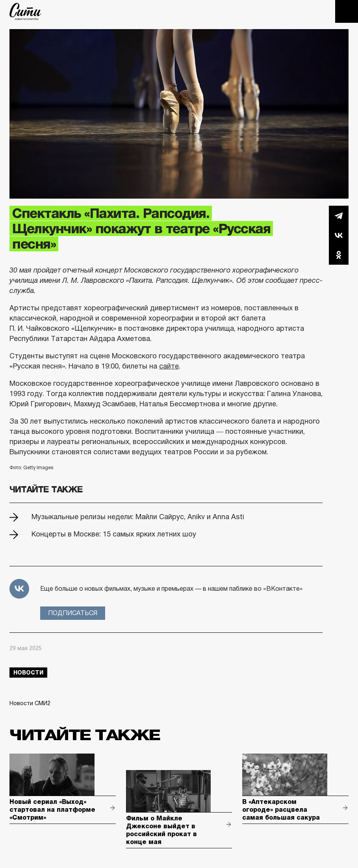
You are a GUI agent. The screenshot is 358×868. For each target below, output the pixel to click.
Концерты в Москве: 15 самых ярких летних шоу (114, 534)
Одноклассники (339, 255)
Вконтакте (339, 235)
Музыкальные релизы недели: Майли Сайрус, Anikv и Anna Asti (138, 517)
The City (25, 11)
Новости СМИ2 (30, 703)
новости (28, 673)
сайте (169, 366)
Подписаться (73, 613)
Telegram (339, 216)
